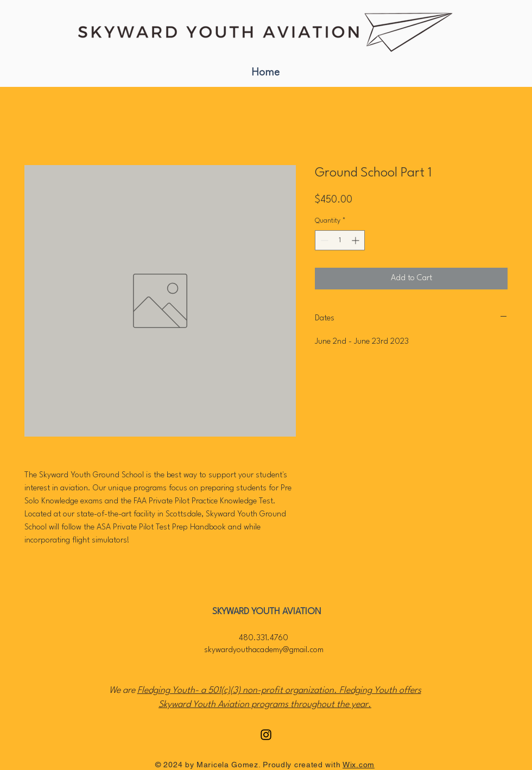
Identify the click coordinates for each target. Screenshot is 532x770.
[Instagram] (266, 735)
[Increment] (356, 240)
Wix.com (359, 765)
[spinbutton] (340, 240)
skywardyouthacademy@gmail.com (264, 650)
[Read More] (266, 32)
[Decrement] (323, 240)
